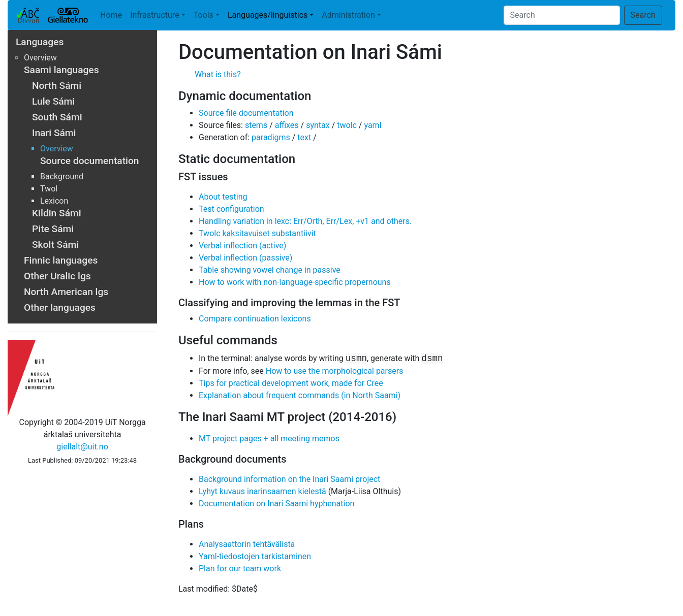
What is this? (218, 74)
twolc (347, 125)
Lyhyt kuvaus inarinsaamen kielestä (262, 491)
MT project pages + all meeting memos (269, 439)
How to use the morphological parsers (335, 371)
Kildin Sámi (57, 213)
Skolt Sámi (55, 245)
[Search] (562, 15)
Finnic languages (61, 260)
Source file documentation (246, 113)
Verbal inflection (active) (242, 246)
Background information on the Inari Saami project (289, 479)
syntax (318, 125)
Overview (40, 58)
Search (643, 15)
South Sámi (57, 117)
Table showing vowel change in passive (270, 270)
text (304, 137)
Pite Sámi (53, 229)
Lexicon (54, 201)
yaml (372, 125)
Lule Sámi (53, 101)
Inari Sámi (54, 133)
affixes (287, 125)
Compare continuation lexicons (255, 319)
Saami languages (61, 70)
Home (111, 15)
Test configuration (231, 209)
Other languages (60, 307)
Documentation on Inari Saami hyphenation (276, 504)
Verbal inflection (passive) (245, 258)
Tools (204, 15)
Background (62, 176)
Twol (49, 189)
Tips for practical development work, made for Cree (291, 383)
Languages (40, 42)
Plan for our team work (240, 569)
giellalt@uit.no (82, 447)
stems (256, 125)
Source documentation (89, 161)
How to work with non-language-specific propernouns (295, 282)
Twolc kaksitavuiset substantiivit (257, 233)
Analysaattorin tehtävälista (247, 544)
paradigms (271, 137)
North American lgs (66, 292)
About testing (223, 197)
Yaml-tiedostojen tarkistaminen (255, 556)
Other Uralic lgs (57, 276)
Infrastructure (154, 15)
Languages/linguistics (268, 15)
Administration (348, 15)
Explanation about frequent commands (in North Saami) (300, 395)
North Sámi (57, 86)
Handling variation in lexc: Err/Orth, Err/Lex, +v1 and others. (305, 221)
